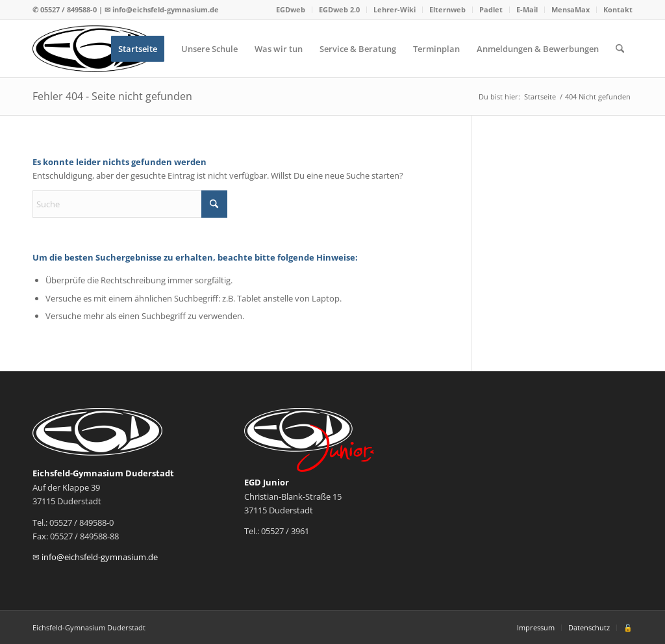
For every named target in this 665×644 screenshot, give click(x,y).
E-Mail (527, 9)
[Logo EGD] (95, 49)
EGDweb (291, 9)
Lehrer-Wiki (395, 9)
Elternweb (447, 9)
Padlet (491, 9)
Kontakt (618, 9)
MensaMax (571, 9)
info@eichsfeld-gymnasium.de (166, 9)
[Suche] (620, 49)
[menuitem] (291, 10)
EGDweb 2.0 (339, 9)
